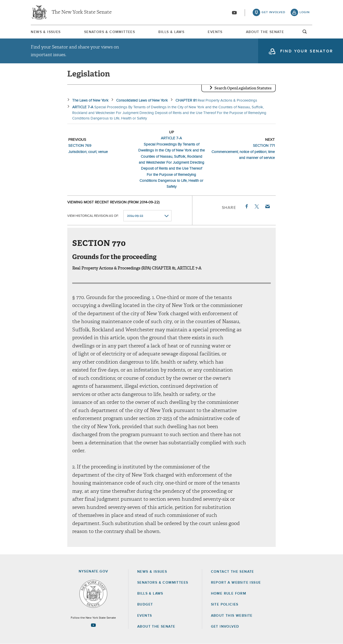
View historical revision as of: (93, 216)
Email (267, 206)
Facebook (246, 206)
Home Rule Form (229, 594)
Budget (145, 605)
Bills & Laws (171, 32)
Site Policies (225, 605)
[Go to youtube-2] (234, 13)
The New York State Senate (82, 12)
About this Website (232, 616)
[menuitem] (46, 32)
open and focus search (305, 33)
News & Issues (46, 32)
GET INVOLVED (225, 627)
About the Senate (156, 627)
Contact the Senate (233, 572)
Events (215, 32)
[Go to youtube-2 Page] (93, 625)
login (305, 12)
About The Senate (265, 32)
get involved (274, 12)
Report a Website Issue (236, 583)
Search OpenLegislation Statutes (243, 88)
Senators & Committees (110, 32)
